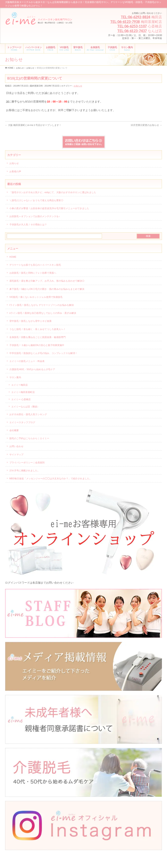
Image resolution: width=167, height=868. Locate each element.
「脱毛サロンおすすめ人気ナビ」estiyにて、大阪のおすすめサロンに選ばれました (53, 192)
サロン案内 (15, 377)
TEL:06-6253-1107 (132, 26)
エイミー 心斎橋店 (21, 399)
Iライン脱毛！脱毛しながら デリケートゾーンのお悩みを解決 (42, 305)
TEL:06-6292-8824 (135, 17)
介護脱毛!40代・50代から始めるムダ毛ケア (32, 369)
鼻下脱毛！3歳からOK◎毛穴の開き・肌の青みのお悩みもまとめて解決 (47, 289)
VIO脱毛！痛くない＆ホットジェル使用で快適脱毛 (36, 297)
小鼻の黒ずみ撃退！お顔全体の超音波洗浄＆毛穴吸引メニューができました (49, 208)
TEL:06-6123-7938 (125, 22)
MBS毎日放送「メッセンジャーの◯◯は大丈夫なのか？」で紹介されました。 (51, 479)
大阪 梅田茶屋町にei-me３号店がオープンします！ (33, 125)
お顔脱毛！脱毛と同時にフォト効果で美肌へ (33, 273)
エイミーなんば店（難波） (25, 407)
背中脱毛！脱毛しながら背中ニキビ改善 (30, 321)
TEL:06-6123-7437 (132, 31)
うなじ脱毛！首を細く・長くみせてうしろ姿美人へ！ (38, 329)
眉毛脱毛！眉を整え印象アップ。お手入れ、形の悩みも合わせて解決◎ (47, 281)
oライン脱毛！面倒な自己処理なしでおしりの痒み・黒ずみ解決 (43, 313)
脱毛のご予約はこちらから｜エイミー (29, 438)
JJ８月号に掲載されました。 (25, 471)
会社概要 (14, 430)
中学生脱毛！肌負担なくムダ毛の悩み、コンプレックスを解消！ (43, 353)
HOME (13, 257)
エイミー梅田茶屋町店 (23, 392)
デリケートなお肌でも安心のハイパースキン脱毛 (35, 265)
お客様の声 (15, 172)
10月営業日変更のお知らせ (146, 125)
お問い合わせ (16, 446)
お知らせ (78, 86)
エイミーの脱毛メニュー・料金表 (27, 361)
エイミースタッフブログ (22, 422)
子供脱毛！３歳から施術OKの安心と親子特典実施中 (37, 345)
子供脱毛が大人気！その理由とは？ (28, 225)
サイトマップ (16, 455)
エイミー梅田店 (20, 385)
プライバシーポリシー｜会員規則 (27, 463)
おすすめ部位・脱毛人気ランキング (28, 414)
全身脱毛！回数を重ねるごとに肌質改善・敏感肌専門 (38, 337)
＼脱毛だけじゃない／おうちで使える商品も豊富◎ (36, 200)
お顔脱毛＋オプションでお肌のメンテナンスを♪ (35, 216)
